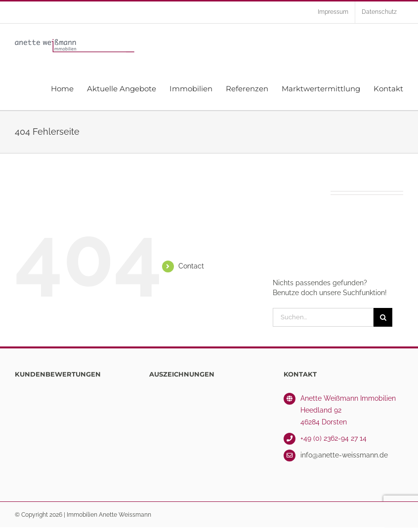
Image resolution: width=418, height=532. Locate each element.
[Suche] (383, 317)
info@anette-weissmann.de (344, 455)
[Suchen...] (323, 317)
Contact (191, 266)
